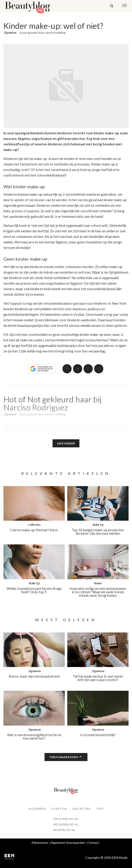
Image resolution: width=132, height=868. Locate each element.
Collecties (82, 809)
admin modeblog (55, 33)
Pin (88, 369)
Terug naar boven (63, 757)
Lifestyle (59, 809)
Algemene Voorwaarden (68, 843)
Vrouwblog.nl (66, 819)
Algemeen (10, 33)
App (99, 369)
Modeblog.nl (65, 830)
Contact (93, 843)
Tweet (78, 369)
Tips (100, 809)
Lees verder (66, 443)
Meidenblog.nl (66, 824)
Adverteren (40, 843)
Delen (67, 369)
